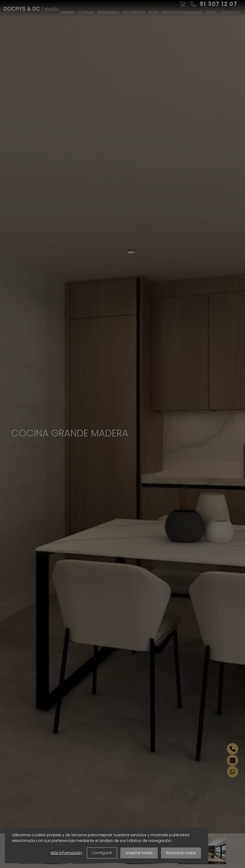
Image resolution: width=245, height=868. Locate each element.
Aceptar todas (139, 853)
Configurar (102, 853)
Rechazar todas (181, 853)
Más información (66, 853)
